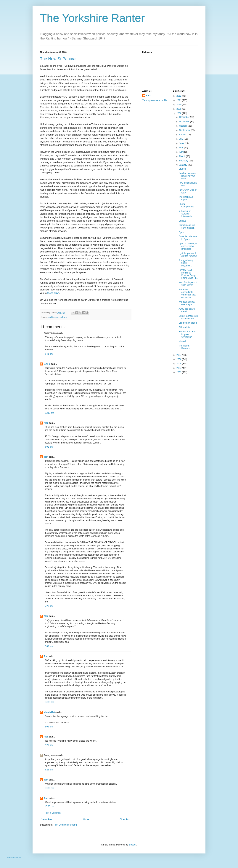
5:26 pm (49, 770)
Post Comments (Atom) (65, 825)
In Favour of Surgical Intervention (186, 214)
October (183, 126)
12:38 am (49, 702)
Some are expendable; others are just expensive (187, 294)
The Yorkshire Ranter (92, 18)
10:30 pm (49, 788)
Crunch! (182, 169)
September (185, 130)
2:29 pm (49, 745)
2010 (179, 105)
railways (64, 317)
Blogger (132, 845)
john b (47, 364)
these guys (53, 293)
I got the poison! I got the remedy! (188, 255)
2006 (179, 359)
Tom (46, 457)
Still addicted (185, 327)
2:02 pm (49, 727)
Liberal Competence (186, 205)
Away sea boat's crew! (187, 310)
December (185, 117)
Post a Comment (53, 813)
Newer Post (47, 819)
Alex (46, 423)
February (184, 161)
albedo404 (49, 712)
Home (86, 819)
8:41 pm (49, 354)
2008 (179, 113)
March (182, 156)
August (183, 135)
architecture (54, 317)
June (182, 143)
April (182, 152)
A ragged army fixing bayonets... (186, 263)
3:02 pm (49, 447)
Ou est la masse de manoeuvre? (188, 317)
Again (181, 232)
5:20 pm (49, 606)
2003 (179, 372)
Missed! (182, 341)
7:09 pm (49, 646)
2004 (179, 368)
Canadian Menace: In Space (188, 238)
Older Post (125, 819)
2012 (179, 96)
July (181, 139)
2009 (179, 109)
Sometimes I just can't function (187, 226)
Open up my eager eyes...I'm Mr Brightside (188, 246)
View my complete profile (155, 100)
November (185, 122)
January (183, 165)
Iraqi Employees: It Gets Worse (188, 284)
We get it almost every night (186, 303)
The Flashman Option (186, 198)
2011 (179, 100)
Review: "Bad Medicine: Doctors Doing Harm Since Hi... (188, 274)
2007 (179, 355)
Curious (182, 221)
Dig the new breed (188, 323)
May (181, 148)
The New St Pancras (59, 59)
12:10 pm (49, 413)
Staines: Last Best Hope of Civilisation (188, 334)
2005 (179, 364)
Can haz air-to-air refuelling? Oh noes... (187, 176)
